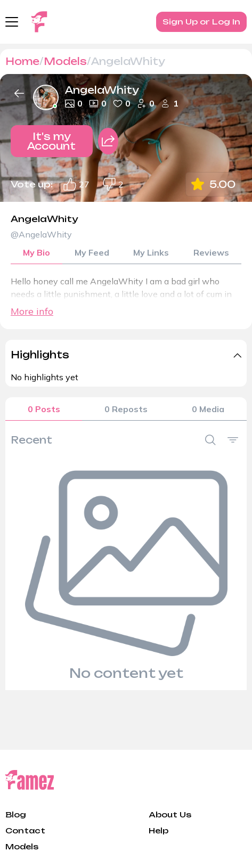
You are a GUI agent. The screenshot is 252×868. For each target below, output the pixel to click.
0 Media (208, 409)
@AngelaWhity (41, 234)
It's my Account (51, 141)
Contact (25, 830)
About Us (170, 814)
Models (65, 61)
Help (158, 830)
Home (22, 61)
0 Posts (44, 409)
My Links (151, 252)
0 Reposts (126, 409)
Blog (16, 814)
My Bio (36, 252)
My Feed (92, 252)
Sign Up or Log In (201, 22)
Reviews (211, 252)
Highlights (40, 355)
